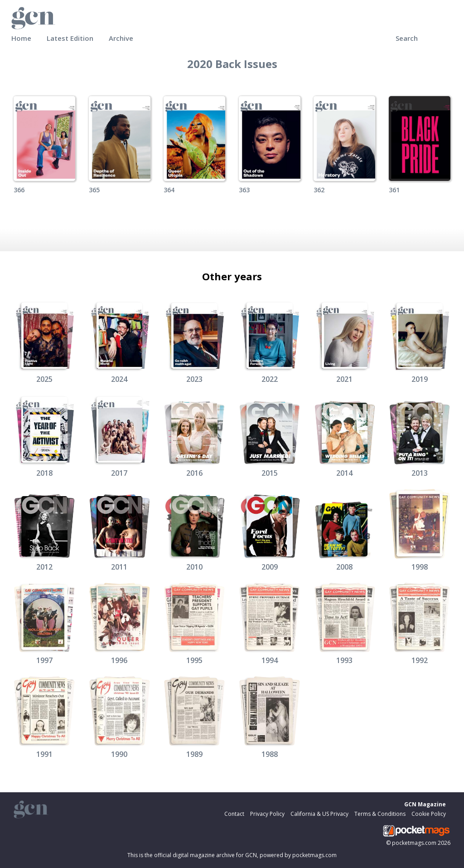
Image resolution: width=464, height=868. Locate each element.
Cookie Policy (429, 814)
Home (21, 38)
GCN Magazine (425, 804)
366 (19, 190)
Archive (121, 38)
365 (94, 190)
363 (244, 190)
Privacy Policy (267, 814)
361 (394, 190)
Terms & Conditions (380, 814)
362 (319, 190)
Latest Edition (70, 38)
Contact (234, 814)
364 (169, 190)
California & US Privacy (319, 814)
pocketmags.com (414, 843)
